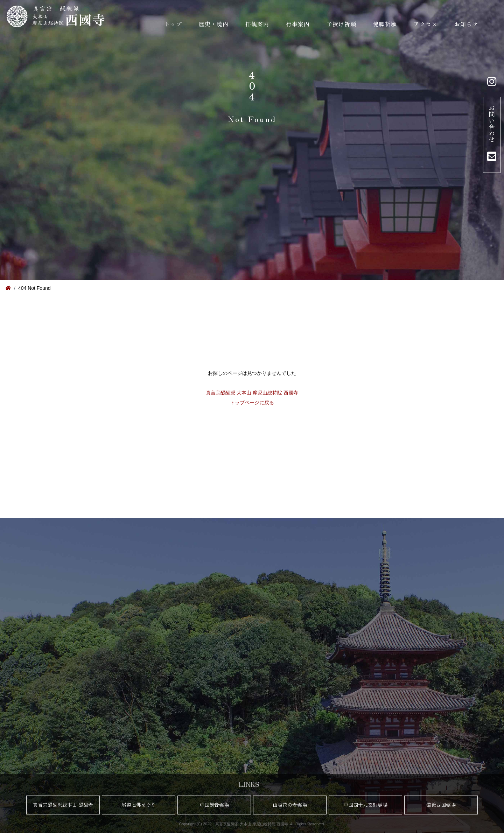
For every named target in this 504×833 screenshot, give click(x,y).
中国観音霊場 (214, 805)
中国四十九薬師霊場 (365, 805)
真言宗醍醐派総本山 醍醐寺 (63, 805)
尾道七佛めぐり (139, 805)
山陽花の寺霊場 (290, 805)
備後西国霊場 (441, 805)
